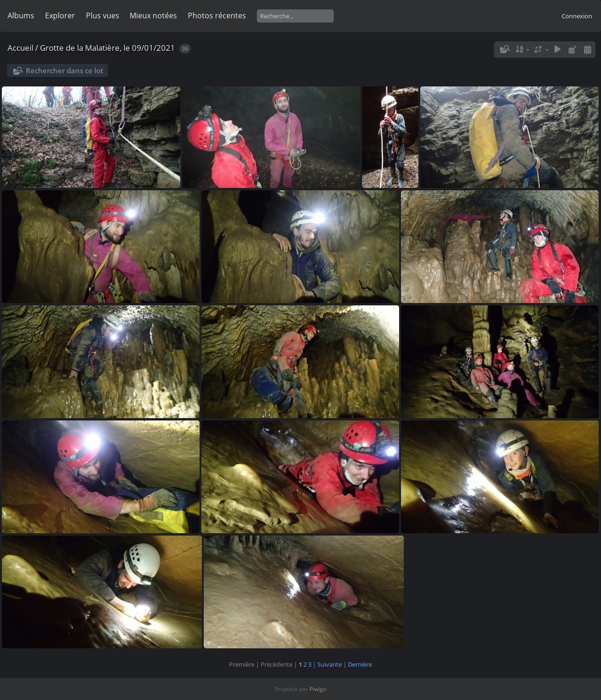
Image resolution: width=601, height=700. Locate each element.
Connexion (577, 16)
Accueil (20, 48)
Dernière (360, 664)
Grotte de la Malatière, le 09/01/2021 (108, 48)
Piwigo (318, 689)
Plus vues (103, 16)
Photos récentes (217, 16)
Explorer (60, 16)
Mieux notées (153, 16)
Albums (21, 16)
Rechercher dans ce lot (65, 70)
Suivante (330, 664)
